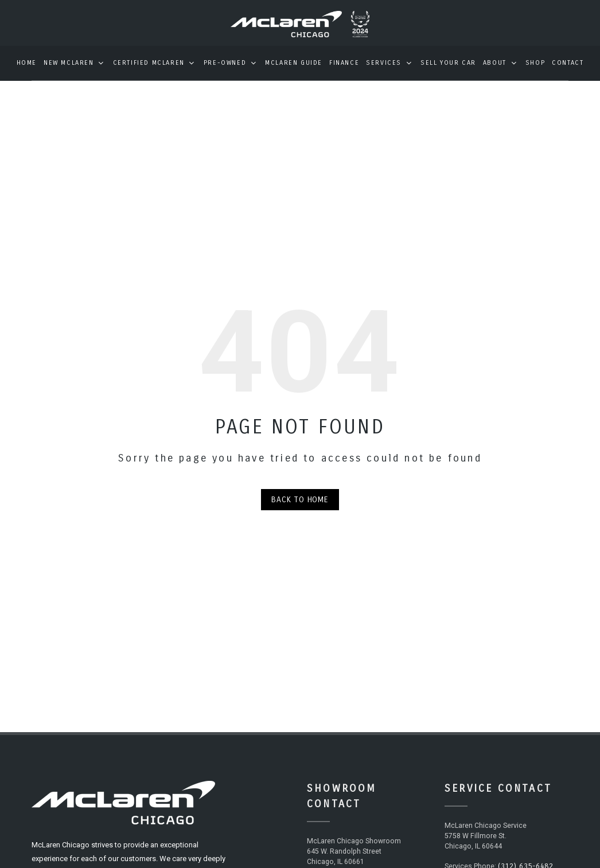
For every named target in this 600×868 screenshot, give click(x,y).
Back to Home (300, 508)
